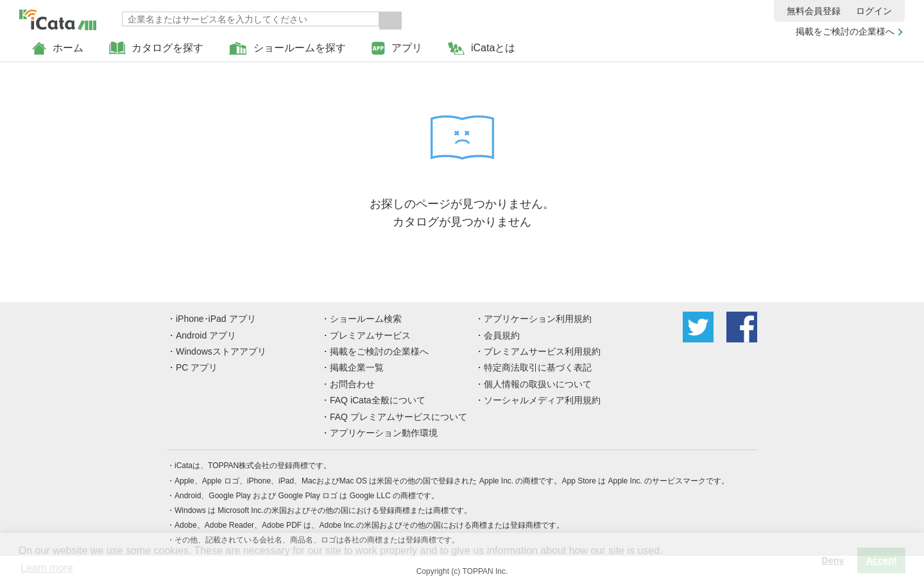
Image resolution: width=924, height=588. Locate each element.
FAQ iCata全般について (378, 400)
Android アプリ (206, 335)
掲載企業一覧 (357, 367)
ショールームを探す (287, 48)
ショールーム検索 (366, 319)
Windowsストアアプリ (221, 351)
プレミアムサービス (370, 335)
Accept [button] (882, 560)
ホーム (58, 48)
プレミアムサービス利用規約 (542, 351)
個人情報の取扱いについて (538, 384)
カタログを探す (156, 48)
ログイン (874, 11)
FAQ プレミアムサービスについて (398, 417)
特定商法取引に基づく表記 (538, 367)
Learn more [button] (47, 568)
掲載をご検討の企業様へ (845, 31)
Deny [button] (833, 560)
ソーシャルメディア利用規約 (542, 400)
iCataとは (482, 48)
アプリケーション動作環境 (384, 433)
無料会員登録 (814, 11)
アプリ (397, 48)
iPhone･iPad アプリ (216, 319)
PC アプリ (197, 367)
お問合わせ (352, 384)
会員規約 (502, 335)
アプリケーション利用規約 (538, 319)
